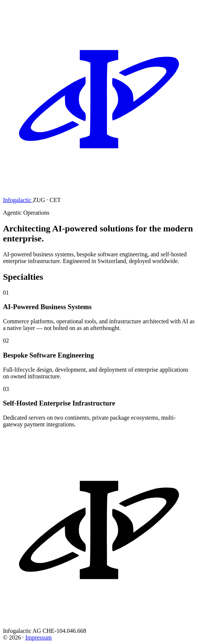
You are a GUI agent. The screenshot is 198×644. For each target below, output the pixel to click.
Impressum (38, 637)
